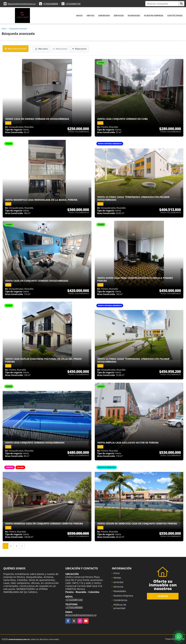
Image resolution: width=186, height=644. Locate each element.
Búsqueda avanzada (18, 29)
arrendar (104, 15)
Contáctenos (175, 15)
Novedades (134, 15)
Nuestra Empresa (154, 15)
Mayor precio (79, 49)
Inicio (79, 15)
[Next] (22, 546)
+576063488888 (50, 4)
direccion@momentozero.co (22, 4)
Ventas (90, 15)
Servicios (119, 15)
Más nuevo (42, 49)
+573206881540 (73, 4)
